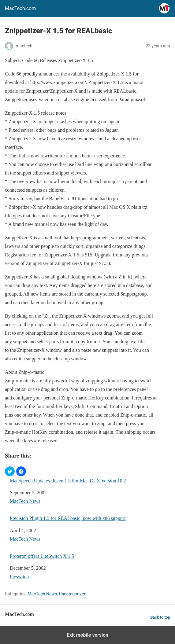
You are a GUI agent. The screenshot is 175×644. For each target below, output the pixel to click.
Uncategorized (73, 594)
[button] (10, 471)
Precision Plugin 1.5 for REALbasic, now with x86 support (68, 518)
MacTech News (25, 501)
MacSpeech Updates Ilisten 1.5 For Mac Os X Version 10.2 (68, 481)
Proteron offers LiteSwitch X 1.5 (42, 556)
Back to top (160, 617)
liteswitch (19, 577)
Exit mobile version (87, 635)
